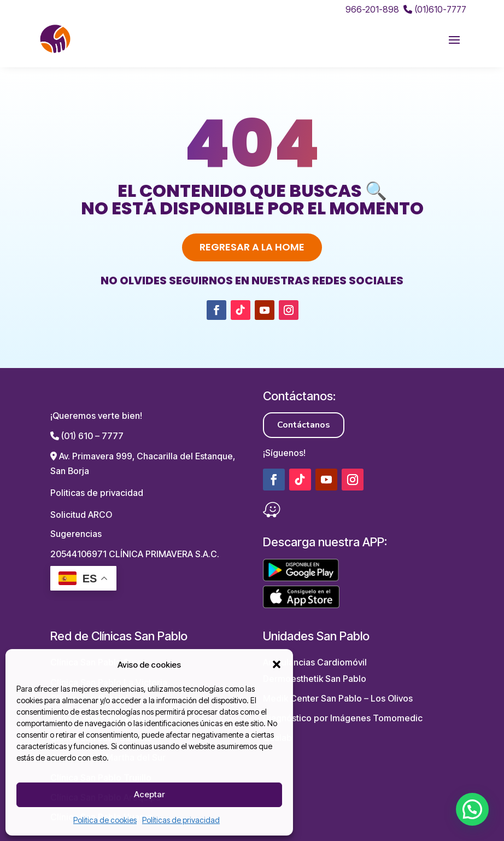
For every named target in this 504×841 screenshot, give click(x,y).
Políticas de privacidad (181, 820)
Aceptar (149, 794)
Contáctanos (304, 425)
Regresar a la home (252, 247)
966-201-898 (372, 9)
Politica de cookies (105, 820)
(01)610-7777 (435, 9)
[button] (277, 664)
